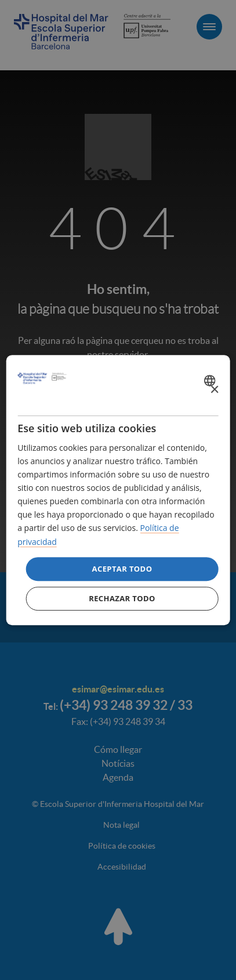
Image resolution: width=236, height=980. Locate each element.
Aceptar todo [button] (122, 569)
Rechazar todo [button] (122, 598)
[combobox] (211, 380)
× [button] (214, 390)
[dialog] (118, 490)
